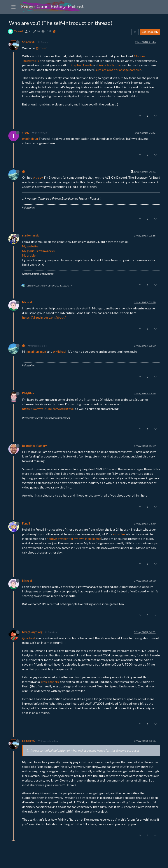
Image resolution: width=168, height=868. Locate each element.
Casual (18, 31)
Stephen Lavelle (82, 65)
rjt (24, 172)
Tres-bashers (50, 682)
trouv (26, 133)
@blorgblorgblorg (48, 741)
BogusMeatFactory (34, 446)
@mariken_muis (37, 346)
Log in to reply (150, 32)
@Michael (59, 351)
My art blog (30, 255)
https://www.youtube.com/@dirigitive (48, 409)
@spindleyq (30, 139)
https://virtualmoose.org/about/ (44, 317)
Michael (27, 302)
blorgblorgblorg (32, 632)
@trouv (43, 42)
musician (119, 534)
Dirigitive (28, 393)
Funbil (26, 524)
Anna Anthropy (109, 65)
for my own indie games (85, 539)
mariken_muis (31, 236)
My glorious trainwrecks (38, 251)
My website (30, 246)
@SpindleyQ (39, 133)
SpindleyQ (29, 42)
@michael (29, 638)
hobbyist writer (57, 539)
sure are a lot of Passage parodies (118, 70)
